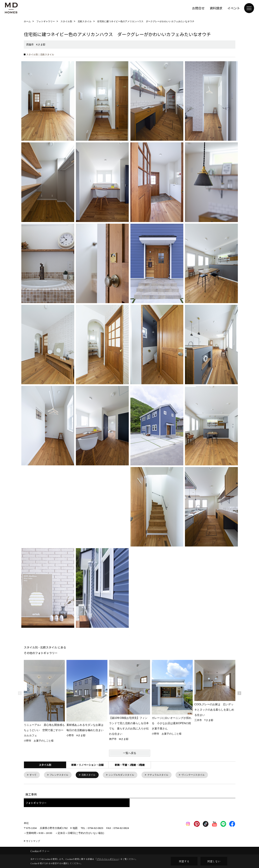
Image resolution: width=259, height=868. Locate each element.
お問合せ (198, 8)
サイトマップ (33, 841)
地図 (75, 828)
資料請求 (216, 8)
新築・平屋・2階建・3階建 (130, 765)
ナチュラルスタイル (164, 775)
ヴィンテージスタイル (201, 775)
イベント (234, 8)
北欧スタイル (91, 775)
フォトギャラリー (36, 803)
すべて (33, 775)
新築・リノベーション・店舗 (87, 765)
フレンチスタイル (60, 775)
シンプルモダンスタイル (126, 775)
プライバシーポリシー (107, 859)
